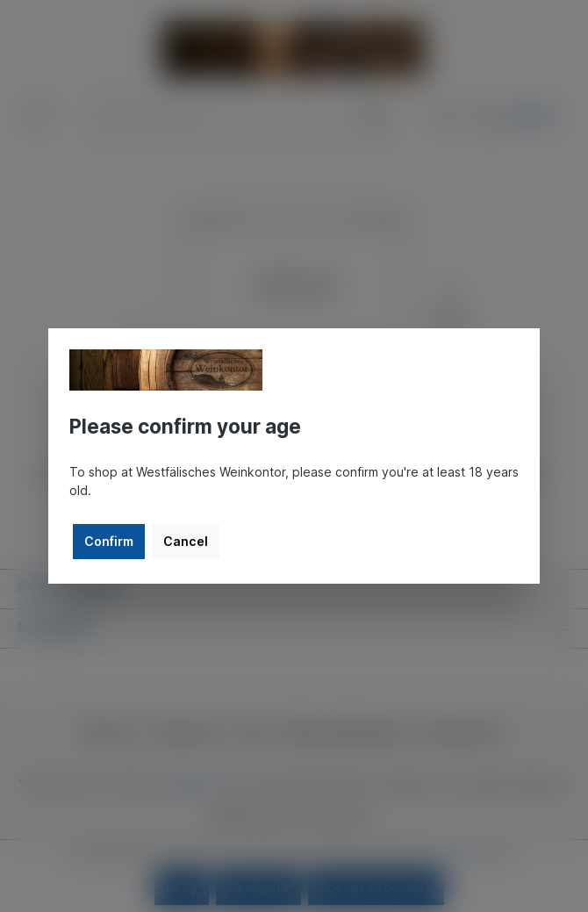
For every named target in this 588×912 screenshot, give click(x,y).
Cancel (186, 541)
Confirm (109, 541)
